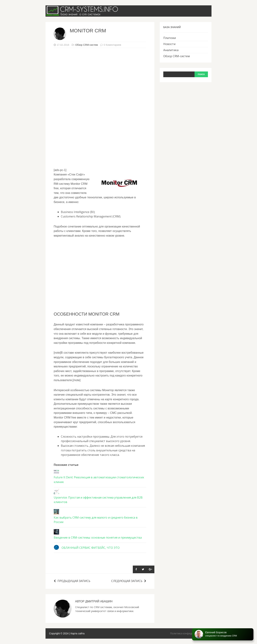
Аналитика (171, 50)
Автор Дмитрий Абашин (94, 601)
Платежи (170, 38)
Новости (169, 44)
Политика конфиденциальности (189, 633)
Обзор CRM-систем (87, 45)
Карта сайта (78, 633)
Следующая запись (129, 581)
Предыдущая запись (72, 581)
